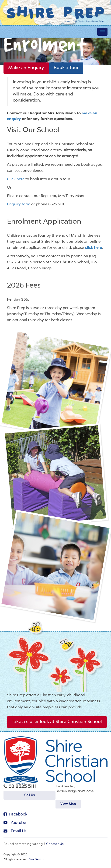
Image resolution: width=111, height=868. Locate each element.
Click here (16, 179)
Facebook (15, 814)
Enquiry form (19, 204)
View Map (68, 804)
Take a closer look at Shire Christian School (54, 722)
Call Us (29, 797)
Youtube (14, 822)
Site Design (36, 859)
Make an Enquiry (25, 68)
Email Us (15, 830)
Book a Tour (63, 68)
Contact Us (55, 843)
